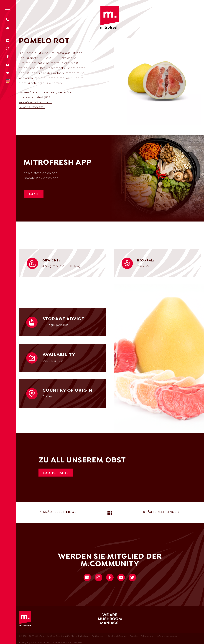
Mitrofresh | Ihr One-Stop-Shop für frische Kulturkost (110, 17)
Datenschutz (147, 636)
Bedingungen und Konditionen (34, 643)
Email (34, 195)
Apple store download (41, 173)
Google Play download (41, 178)
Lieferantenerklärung (167, 636)
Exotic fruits (56, 473)
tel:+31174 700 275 (31, 108)
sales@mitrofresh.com (36, 103)
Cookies (134, 636)
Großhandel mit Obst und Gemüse (109, 636)
